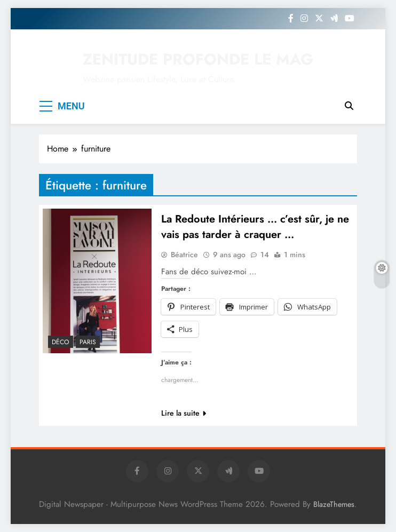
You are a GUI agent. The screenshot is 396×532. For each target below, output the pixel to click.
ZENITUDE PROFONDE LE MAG (198, 59)
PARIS (88, 342)
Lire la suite (184, 413)
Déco (61, 342)
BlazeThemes (334, 504)
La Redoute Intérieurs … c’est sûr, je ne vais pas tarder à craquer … (255, 227)
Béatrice (184, 255)
